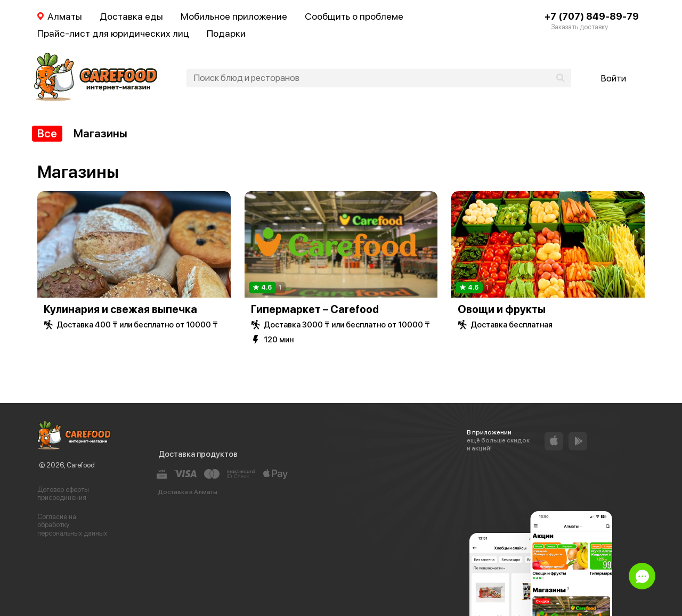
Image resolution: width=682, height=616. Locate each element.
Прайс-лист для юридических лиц (113, 33)
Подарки (226, 33)
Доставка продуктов (198, 454)
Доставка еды (131, 16)
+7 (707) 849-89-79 (592, 16)
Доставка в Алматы (188, 492)
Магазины (100, 133)
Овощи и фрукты (502, 309)
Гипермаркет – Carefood (315, 309)
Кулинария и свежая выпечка (120, 309)
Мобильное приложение (234, 16)
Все (47, 133)
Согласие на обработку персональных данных (72, 525)
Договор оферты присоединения (63, 494)
